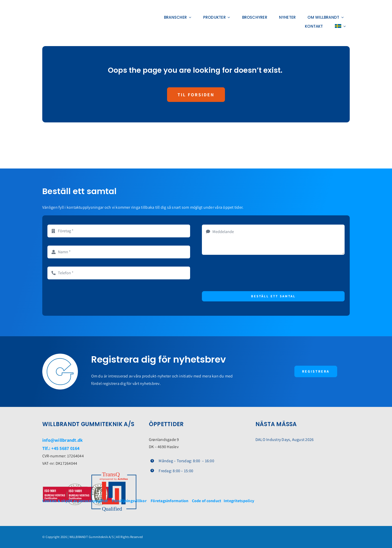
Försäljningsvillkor (129, 501)
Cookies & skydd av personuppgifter (75, 501)
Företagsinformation (170, 501)
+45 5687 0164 (65, 448)
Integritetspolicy (239, 501)
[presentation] (241, 273)
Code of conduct (207, 501)
